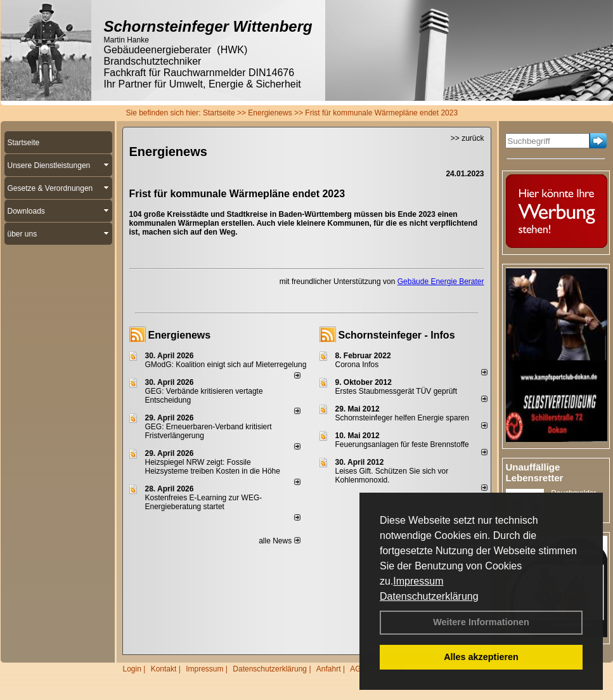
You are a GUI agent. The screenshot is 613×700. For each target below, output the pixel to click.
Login (132, 669)
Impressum (418, 581)
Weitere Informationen (481, 622)
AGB (358, 669)
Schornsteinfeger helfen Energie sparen (402, 418)
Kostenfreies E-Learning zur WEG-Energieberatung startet (204, 502)
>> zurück (468, 138)
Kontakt (164, 669)
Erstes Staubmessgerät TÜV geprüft (397, 391)
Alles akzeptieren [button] (481, 657)
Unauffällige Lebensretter (535, 472)
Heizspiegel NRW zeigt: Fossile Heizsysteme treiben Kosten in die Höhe (213, 467)
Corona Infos (357, 365)
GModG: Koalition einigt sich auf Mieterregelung (226, 365)
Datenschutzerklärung (429, 596)
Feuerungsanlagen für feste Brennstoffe (402, 444)
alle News (279, 541)
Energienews (180, 335)
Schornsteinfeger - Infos (397, 335)
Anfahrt (329, 669)
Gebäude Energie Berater (441, 282)
